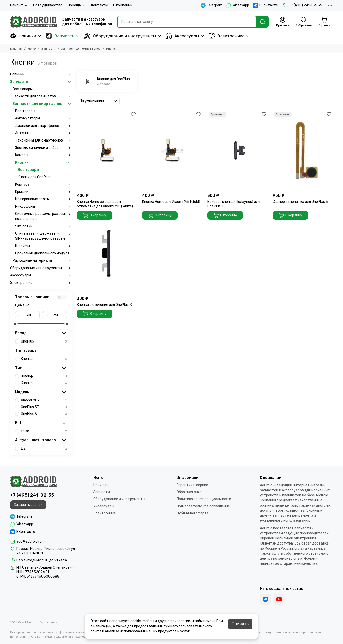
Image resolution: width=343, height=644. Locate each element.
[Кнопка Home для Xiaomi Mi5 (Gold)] (172, 150)
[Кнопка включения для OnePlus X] (107, 254)
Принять (240, 624)
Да (44, 449)
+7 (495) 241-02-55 (303, 5)
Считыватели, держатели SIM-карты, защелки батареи (44, 236)
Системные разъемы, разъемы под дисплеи (44, 216)
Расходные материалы (42, 261)
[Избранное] (303, 22)
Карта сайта (48, 622)
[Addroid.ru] (34, 22)
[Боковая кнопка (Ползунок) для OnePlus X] (238, 150)
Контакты (100, 5)
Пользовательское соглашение (203, 506)
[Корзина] (324, 22)
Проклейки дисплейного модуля (42, 253)
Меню (32, 49)
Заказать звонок (28, 505)
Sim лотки (44, 226)
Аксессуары (182, 36)
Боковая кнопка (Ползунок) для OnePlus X (234, 204)
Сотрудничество (48, 5)
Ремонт (19, 5)
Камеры (44, 155)
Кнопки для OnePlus (34, 177)
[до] (58, 315)
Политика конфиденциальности (204, 499)
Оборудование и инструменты (120, 36)
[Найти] (263, 22)
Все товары (23, 89)
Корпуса (44, 185)
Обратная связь (190, 492)
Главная (16, 49)
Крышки (44, 192)
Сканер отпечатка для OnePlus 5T (301, 202)
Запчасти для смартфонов (81, 49)
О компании (123, 5)
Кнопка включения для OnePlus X (104, 305)
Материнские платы (44, 199)
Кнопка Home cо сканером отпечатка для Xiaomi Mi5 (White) (105, 204)
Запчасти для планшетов (42, 96)
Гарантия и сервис (192, 485)
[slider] (15, 324)
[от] (31, 315)
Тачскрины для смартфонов (44, 140)
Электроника (227, 36)
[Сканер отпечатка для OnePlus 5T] (303, 150)
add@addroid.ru (29, 542)
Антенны (44, 133)
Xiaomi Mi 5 (44, 400)
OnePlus (44, 341)
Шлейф (44, 376)
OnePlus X (44, 414)
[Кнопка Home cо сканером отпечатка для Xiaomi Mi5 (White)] (107, 150)
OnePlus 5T (44, 407)
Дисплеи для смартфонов (44, 126)
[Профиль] (283, 22)
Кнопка (44, 359)
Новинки (23, 36)
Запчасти (60, 36)
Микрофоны (44, 207)
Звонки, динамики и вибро (44, 148)
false (44, 431)
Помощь (77, 5)
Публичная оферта (193, 513)
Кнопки (44, 163)
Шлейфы (44, 246)
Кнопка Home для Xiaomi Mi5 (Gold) (171, 202)
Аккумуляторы (44, 118)
